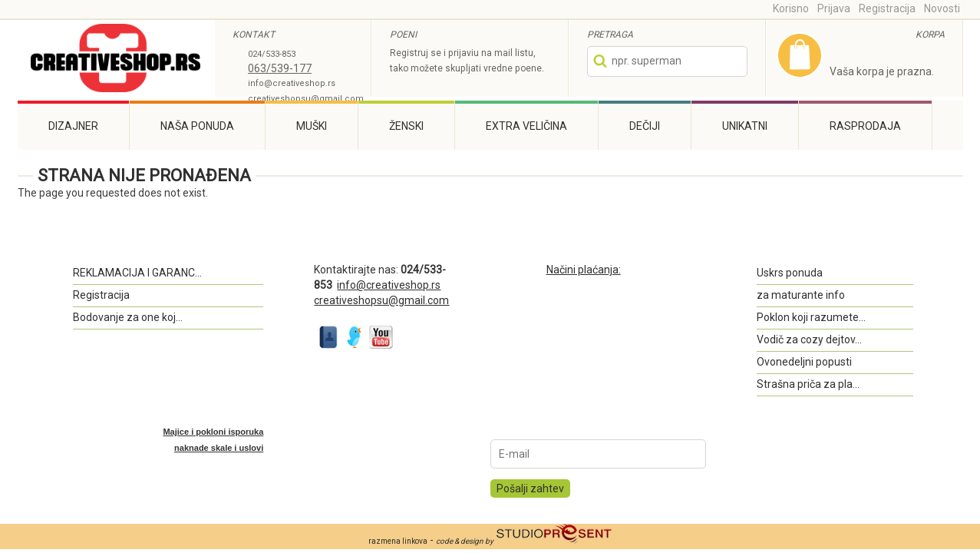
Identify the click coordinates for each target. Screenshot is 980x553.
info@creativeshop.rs (292, 83)
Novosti (942, 8)
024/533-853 (272, 54)
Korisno (791, 8)
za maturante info (801, 295)
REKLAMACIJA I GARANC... (137, 273)
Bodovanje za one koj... (128, 317)
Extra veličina (526, 126)
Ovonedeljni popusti (804, 362)
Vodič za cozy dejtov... (809, 339)
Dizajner (73, 126)
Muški (312, 126)
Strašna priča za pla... (808, 384)
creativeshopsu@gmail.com (306, 99)
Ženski (406, 126)
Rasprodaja (865, 126)
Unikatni (745, 126)
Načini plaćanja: (584, 270)
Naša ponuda (197, 126)
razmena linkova (398, 541)
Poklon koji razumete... (811, 317)
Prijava (834, 8)
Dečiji (645, 126)
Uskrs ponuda (790, 273)
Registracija (887, 8)
